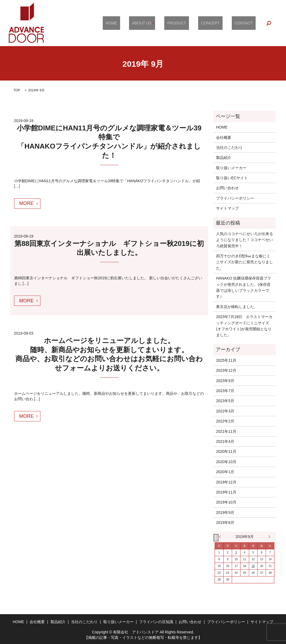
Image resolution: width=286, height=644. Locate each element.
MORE (27, 203)
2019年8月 (225, 523)
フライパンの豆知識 (156, 622)
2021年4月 (225, 441)
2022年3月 (225, 411)
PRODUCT (191, 23)
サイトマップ (227, 208)
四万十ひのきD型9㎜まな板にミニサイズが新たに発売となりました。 (245, 262)
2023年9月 (225, 381)
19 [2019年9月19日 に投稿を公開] (253, 566)
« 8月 (221, 537)
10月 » (268, 537)
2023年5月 (225, 401)
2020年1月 (225, 472)
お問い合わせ (227, 188)
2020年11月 (226, 451)
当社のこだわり (229, 148)
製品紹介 (224, 158)
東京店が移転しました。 (237, 307)
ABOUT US (160, 23)
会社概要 (224, 137)
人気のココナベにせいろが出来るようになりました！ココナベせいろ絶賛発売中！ (245, 240)
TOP (17, 90)
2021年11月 (226, 431)
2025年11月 (226, 360)
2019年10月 (226, 502)
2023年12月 (226, 370)
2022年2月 (225, 421)
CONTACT (247, 23)
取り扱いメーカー (231, 168)
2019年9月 (225, 512)
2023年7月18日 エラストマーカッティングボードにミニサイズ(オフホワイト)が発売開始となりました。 (244, 326)
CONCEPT (219, 23)
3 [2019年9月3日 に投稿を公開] (236, 552)
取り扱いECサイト (232, 178)
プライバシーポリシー (235, 198)
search (269, 23)
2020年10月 (226, 462)
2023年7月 (225, 391)
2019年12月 (226, 482)
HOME (135, 23)
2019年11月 (226, 492)
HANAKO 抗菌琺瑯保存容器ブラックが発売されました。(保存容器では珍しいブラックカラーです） (244, 287)
